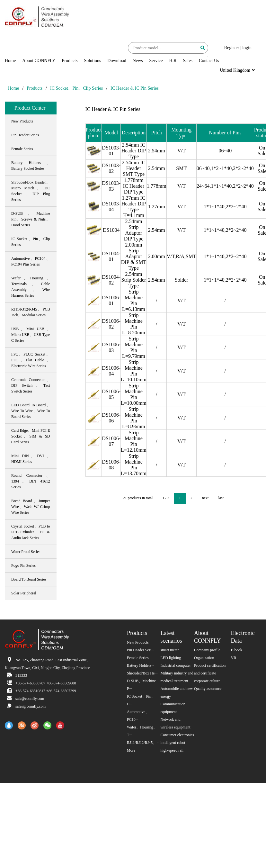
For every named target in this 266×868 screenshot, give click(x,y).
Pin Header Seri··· (141, 650)
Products (70, 61)
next (205, 498)
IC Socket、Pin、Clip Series (76, 88)
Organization (204, 658)
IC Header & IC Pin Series (135, 88)
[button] (208, 57)
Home (10, 61)
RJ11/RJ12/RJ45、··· (143, 743)
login (247, 48)
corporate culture (207, 681)
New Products (138, 642)
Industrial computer (176, 665)
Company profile (207, 650)
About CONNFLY (39, 61)
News (138, 61)
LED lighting (171, 658)
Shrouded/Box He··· (142, 673)
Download (117, 61)
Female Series (138, 658)
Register (232, 48)
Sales (188, 61)
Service (156, 61)
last (221, 498)
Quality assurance (208, 689)
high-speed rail (172, 750)
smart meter (170, 650)
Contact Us (209, 61)
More (131, 750)
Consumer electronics (177, 735)
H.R (173, 61)
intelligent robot (173, 743)
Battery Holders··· (141, 665)
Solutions (92, 61)
